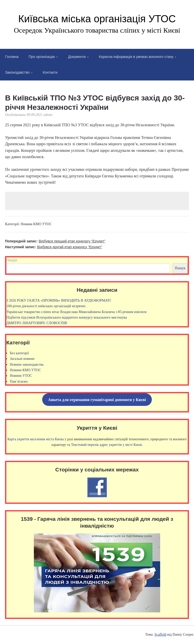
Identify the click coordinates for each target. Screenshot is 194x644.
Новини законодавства (27, 365)
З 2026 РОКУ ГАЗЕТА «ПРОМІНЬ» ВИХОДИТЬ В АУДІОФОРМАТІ (58, 300)
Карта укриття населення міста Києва (35, 439)
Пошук (12, 260)
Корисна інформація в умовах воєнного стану (136, 57)
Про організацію (42, 57)
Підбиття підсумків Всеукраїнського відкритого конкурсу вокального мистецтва (67, 317)
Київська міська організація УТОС (97, 19)
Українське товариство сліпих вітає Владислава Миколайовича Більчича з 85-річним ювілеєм (76, 312)
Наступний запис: (54, 247)
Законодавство (17, 72)
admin (48, 115)
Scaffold (160, 635)
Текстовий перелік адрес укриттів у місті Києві (106, 445)
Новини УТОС (21, 376)
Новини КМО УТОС (36, 224)
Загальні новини (22, 359)
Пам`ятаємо (19, 381)
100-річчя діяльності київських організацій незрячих (46, 306)
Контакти (50, 72)
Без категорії (19, 353)
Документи (77, 57)
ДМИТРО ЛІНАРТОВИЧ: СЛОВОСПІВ (37, 323)
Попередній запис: (55, 241)
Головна (12, 57)
